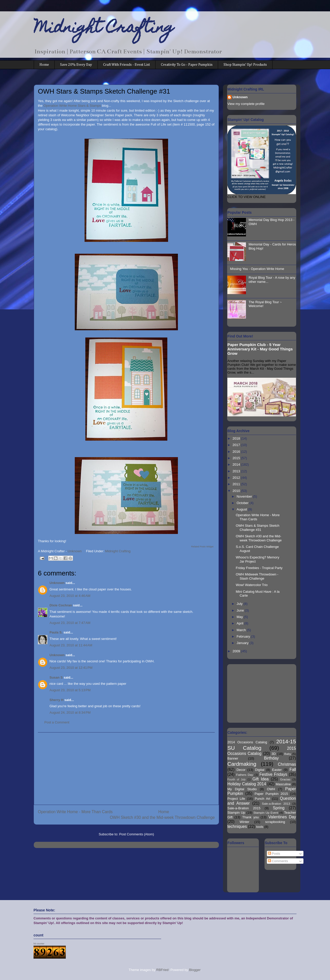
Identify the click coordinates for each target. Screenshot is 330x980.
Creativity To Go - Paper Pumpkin (187, 65)
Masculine (283, 784)
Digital (260, 770)
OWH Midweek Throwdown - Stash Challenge (257, 576)
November (245, 496)
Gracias (285, 779)
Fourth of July (237, 780)
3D (274, 754)
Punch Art (262, 799)
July (240, 604)
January (243, 643)
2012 (237, 478)
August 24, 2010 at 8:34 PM (70, 713)
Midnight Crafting (104, 29)
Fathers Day (245, 775)
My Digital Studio (242, 789)
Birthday (271, 758)
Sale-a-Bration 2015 (244, 808)
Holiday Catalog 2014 (247, 784)
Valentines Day (282, 817)
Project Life (236, 799)
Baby (288, 754)
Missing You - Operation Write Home (257, 269)
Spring (279, 808)
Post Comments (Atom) (137, 834)
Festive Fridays (273, 774)
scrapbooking (275, 822)
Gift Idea (261, 779)
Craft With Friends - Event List (126, 65)
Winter (245, 822)
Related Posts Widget (202, 547)
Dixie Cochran (61, 605)
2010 (237, 491)
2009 (237, 651)
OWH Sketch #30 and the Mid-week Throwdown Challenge (162, 817)
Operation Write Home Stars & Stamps (73, 106)
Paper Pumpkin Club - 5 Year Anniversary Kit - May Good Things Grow (260, 349)
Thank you (250, 817)
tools (260, 827)
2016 (237, 452)
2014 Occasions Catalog (247, 742)
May (240, 617)
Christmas (287, 764)
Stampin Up (236, 813)
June (241, 610)
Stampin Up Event (266, 813)
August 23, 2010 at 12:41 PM (71, 668)
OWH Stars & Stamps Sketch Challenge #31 (257, 528)
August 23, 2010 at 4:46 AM (70, 596)
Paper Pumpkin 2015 (271, 794)
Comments (278, 861)
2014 (237, 464)
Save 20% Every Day (76, 65)
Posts (274, 854)
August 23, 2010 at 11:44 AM (71, 645)
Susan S (56, 677)
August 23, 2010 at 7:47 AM (70, 623)
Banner (233, 758)
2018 (237, 438)
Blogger (195, 970)
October (243, 503)
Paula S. (56, 632)
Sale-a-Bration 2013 (276, 804)
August (242, 509)
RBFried (162, 970)
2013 (237, 471)
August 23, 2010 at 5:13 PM (70, 690)
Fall (293, 769)
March (242, 630)
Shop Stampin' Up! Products (245, 65)
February (244, 636)
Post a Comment (57, 722)
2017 (237, 445)
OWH (271, 789)
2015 (237, 458)
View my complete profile (246, 104)
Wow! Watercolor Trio (252, 585)
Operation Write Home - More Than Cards (75, 812)
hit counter (39, 944)
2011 (237, 484)
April (241, 623)
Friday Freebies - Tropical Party (259, 568)
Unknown (57, 583)
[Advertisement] (126, 769)
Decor (241, 770)
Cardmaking (242, 764)
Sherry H (56, 700)
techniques (237, 826)
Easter (277, 770)
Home (44, 65)
